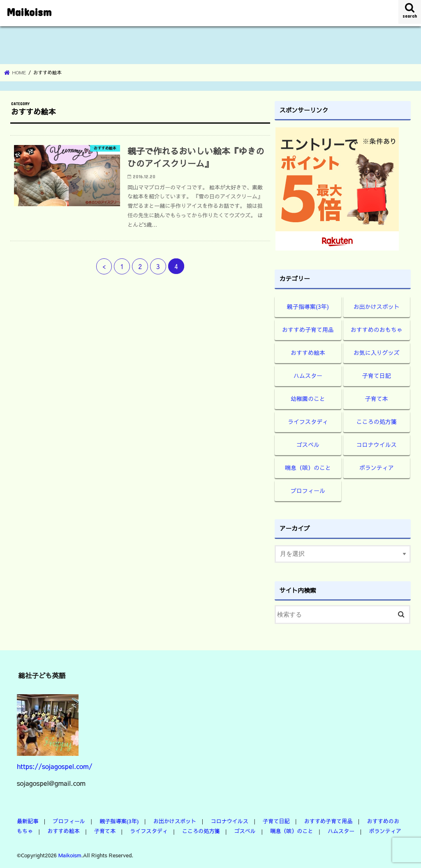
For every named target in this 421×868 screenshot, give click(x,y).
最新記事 (28, 821)
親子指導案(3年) (308, 306)
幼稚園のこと (308, 398)
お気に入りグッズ (377, 352)
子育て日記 (377, 375)
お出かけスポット (377, 306)
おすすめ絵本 (308, 352)
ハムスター (308, 375)
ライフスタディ (308, 421)
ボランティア (377, 467)
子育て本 (377, 398)
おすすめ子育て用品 (308, 329)
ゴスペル (308, 444)
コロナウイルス (377, 444)
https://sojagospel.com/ (55, 766)
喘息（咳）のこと (308, 467)
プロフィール (308, 490)
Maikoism (29, 12)
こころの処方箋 (377, 421)
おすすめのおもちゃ (377, 329)
